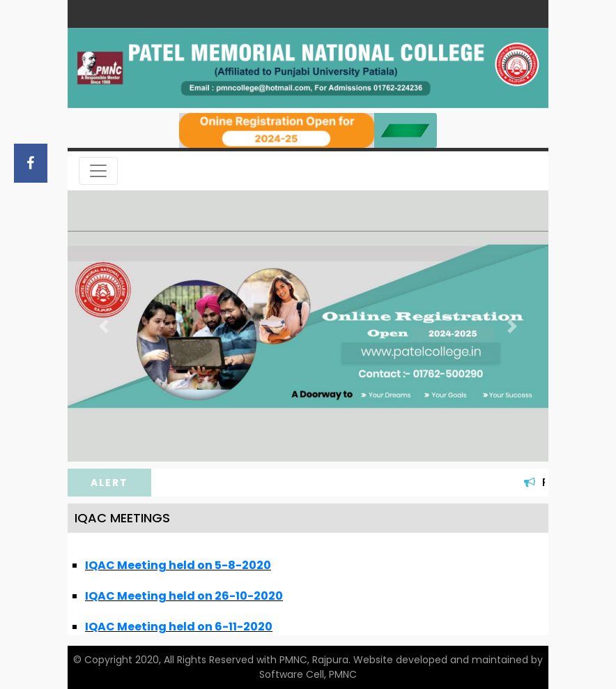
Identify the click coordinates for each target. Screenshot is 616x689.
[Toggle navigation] (98, 171)
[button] (104, 326)
